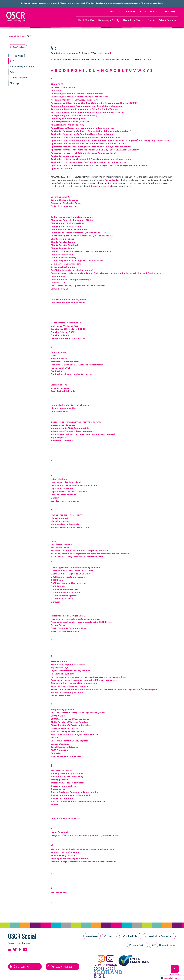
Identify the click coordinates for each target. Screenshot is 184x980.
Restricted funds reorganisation (67, 693)
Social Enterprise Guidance (64, 747)
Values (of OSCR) (59, 832)
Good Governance (60, 388)
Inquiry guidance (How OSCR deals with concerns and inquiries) (83, 434)
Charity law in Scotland (62, 239)
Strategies (56, 753)
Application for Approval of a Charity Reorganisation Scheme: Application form (90, 131)
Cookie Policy (131, 936)
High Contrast (20, 966)
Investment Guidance (62, 441)
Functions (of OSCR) (61, 368)
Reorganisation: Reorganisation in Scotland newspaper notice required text (89, 677)
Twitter (54, 805)
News (54, 541)
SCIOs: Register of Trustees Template (69, 722)
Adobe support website (99, 186)
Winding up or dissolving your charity (69, 859)
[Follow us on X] (15, 950)
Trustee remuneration (62, 798)
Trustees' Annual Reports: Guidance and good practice (78, 801)
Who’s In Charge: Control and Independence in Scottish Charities (84, 862)
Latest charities (59, 479)
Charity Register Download (64, 245)
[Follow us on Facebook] (20, 950)
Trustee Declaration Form (64, 786)
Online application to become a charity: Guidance (76, 568)
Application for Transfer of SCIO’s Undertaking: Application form (83, 153)
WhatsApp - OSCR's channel (65, 852)
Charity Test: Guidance (62, 248)
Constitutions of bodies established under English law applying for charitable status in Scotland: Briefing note (106, 273)
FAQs (143, 12)
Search (154, 12)
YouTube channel (59, 893)
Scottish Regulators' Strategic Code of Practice (75, 735)
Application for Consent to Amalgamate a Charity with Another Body (85, 137)
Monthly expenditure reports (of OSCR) (71, 527)
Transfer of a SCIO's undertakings (67, 777)
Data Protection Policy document (68, 303)
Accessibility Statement (23, 67)
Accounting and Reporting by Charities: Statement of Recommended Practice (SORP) (94, 103)
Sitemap (14, 83)
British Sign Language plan (64, 206)
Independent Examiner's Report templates (72, 431)
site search (106, 53)
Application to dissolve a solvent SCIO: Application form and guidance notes (89, 162)
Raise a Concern (167, 20)
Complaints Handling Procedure (67, 264)
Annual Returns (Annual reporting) (68, 125)
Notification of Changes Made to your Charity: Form (77, 557)
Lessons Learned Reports (63, 495)
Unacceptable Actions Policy (65, 818)
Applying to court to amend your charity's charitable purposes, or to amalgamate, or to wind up (99, 165)
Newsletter (92, 936)
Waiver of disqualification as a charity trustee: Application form (83, 849)
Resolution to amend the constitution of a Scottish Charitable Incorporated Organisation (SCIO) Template (104, 689)
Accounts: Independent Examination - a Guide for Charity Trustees (84, 109)
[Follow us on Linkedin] (10, 950)
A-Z (12, 61)
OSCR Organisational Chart (64, 589)
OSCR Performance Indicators (66, 592)
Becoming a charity (61, 197)
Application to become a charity (67, 156)
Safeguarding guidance (62, 710)
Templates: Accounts (61, 770)
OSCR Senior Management (64, 596)
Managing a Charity (133, 20)
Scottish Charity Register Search (67, 731)
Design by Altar (167, 945)
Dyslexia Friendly (60, 966)
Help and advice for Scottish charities (70, 405)
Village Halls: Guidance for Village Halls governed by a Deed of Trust (84, 835)
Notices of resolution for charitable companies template (79, 550)
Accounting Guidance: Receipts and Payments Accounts (80, 97)
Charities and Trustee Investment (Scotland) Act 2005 (78, 233)
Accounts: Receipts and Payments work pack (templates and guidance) (87, 106)
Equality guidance (60, 335)
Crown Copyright (19, 78)
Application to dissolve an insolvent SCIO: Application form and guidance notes (91, 159)
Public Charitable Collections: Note (68, 628)
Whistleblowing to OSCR (63, 855)
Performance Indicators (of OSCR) (68, 616)
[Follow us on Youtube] (25, 950)
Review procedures (61, 696)
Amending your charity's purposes (68, 119)
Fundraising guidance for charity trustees (72, 374)
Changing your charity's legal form (68, 223)
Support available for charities (66, 756)
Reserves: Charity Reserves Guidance (70, 686)
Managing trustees (60, 521)
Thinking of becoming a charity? (67, 773)
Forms (151, 20)
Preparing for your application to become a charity (76, 619)
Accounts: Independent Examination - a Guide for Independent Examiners (88, 112)
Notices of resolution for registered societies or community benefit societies (90, 554)
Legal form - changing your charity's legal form (74, 485)
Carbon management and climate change (72, 217)
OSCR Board (57, 580)
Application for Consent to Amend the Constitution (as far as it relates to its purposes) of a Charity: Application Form (110, 140)
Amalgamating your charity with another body (74, 115)
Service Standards (60, 744)
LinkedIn (55, 498)
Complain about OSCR (62, 254)
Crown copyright (59, 289)
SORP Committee (60, 750)
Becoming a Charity (109, 20)
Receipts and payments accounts (68, 664)
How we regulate (59, 411)
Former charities (59, 359)
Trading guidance (59, 780)
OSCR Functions (59, 586)
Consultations (58, 276)
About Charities (86, 20)
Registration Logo (60, 668)
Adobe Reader (112, 180)
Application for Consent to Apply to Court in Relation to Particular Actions (88, 144)
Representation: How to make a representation (74, 683)
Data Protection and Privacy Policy (68, 299)
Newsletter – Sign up (61, 544)
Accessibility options (173, 978)
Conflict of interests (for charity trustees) (72, 270)
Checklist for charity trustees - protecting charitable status (81, 251)
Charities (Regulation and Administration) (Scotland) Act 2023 (82, 236)
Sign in (170, 12)
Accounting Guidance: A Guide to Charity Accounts (77, 94)
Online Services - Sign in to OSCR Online (71, 574)
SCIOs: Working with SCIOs (64, 728)
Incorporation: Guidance (63, 425)
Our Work (56, 602)
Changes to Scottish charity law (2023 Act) (73, 220)
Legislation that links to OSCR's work (69, 492)
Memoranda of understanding (66, 524)
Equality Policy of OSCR (63, 332)
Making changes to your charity (67, 515)
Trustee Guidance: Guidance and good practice (75, 792)
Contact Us (130, 12)
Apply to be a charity (61, 168)
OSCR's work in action (62, 599)
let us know (145, 59)
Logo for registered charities (65, 501)
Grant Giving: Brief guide (63, 391)
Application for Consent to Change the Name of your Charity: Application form (90, 147)
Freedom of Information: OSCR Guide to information (77, 365)
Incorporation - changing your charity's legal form (76, 422)
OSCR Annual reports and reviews (68, 577)
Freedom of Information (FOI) (66, 362)
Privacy (14, 72)
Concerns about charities (64, 267)
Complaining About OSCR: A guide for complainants (77, 261)
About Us (115, 12)
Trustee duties (58, 789)
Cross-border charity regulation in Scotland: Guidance (78, 286)
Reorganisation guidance (63, 674)
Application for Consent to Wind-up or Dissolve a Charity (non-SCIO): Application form (94, 150)
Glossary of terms (60, 385)
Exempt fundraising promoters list (68, 338)
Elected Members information (66, 323)
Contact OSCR (58, 283)
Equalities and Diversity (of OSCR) (68, 329)
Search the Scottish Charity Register (69, 741)
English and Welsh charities (64, 326)
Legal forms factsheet (62, 488)
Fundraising (57, 371)
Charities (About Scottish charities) (69, 229)
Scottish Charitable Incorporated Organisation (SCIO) (78, 713)
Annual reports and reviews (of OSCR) (70, 122)
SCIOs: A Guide (58, 716)
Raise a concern (59, 661)
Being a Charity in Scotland (64, 200)
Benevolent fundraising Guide (66, 203)
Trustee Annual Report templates (68, 783)
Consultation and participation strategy (71, 279)
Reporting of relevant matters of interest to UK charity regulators (84, 680)
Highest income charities (63, 408)
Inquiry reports (58, 437)
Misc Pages (21, 36)
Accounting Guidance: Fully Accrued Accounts (75, 100)
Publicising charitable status (65, 631)
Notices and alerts (60, 547)
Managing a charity (60, 518)
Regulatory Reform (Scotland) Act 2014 (71, 671)
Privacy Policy (58, 625)
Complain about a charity (64, 258)
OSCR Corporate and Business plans (69, 583)
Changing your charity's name (66, 226)
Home (11, 36)
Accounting (57, 90)
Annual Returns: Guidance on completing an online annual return (83, 128)
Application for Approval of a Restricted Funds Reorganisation (82, 134)
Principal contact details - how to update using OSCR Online (81, 622)
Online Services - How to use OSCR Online (72, 571)
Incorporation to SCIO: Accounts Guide (71, 428)
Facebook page (58, 352)
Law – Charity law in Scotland (66, 482)
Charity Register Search (63, 242)
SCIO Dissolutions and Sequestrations (70, 719)
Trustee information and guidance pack (71, 795)
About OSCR (57, 84)
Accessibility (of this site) (64, 87)
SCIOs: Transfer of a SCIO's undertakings (71, 725)
